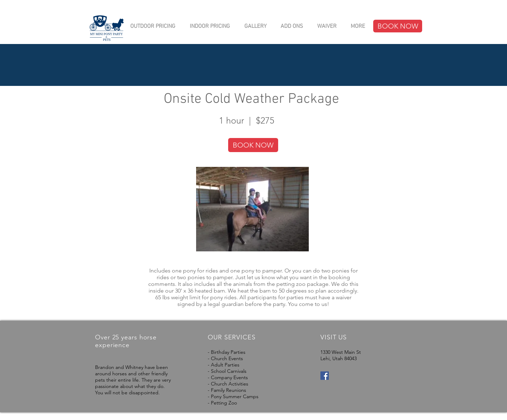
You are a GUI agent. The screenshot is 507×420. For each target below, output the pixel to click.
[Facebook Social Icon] (325, 376)
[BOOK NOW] (398, 26)
